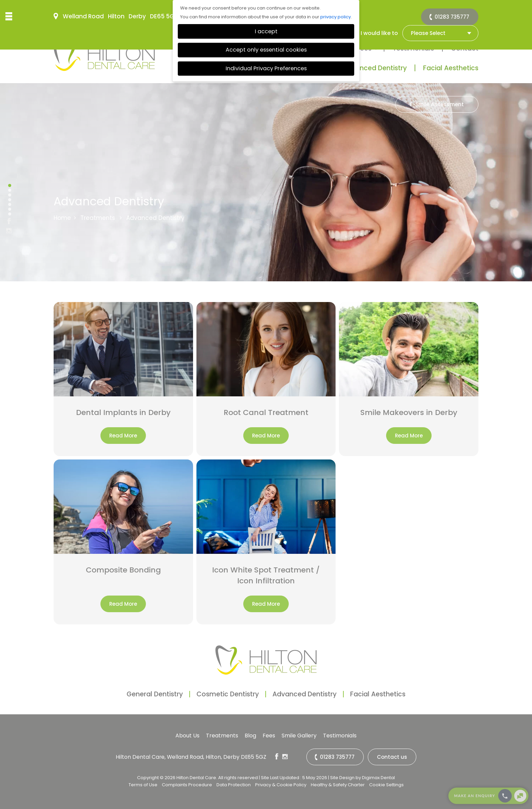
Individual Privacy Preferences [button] (266, 68)
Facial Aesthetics (451, 68)
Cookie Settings (386, 785)
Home (62, 218)
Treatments (98, 218)
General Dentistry (155, 694)
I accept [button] (266, 31)
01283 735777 (452, 17)
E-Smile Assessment (437, 104)
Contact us (392, 757)
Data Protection (234, 785)
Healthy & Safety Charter (338, 785)
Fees (269, 736)
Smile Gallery (299, 736)
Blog (250, 736)
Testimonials (340, 736)
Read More (123, 436)
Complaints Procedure (187, 785)
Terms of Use (143, 785)
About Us (187, 736)
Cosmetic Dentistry (228, 694)
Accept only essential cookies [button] (266, 50)
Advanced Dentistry (375, 68)
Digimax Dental (378, 778)
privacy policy (336, 17)
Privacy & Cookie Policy (281, 785)
